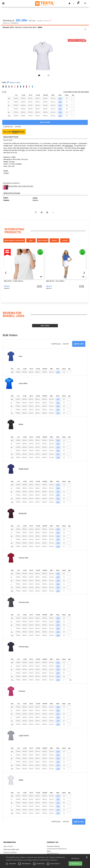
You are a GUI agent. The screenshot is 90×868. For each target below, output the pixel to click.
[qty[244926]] (73, 109)
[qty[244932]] (73, 102)
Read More (54, 860)
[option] (45, 56)
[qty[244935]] (73, 113)
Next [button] (85, 58)
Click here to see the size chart (76, 92)
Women (54, 240)
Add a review (45, 326)
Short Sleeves (43, 240)
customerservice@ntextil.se (57, 849)
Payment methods (10, 853)
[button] (69, 3)
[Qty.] (69, 372)
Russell (6, 27)
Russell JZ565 (8, 140)
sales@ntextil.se (53, 853)
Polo (31, 240)
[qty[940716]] (73, 116)
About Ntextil (8, 846)
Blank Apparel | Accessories (14, 240)
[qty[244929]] (73, 106)
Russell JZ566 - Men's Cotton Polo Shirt (21, 186)
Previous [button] (6, 58)
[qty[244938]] (73, 99)
